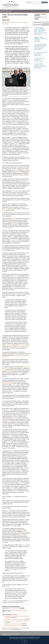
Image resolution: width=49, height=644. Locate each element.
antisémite (9, 371)
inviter (16, 109)
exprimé (10, 442)
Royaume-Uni (19, 346)
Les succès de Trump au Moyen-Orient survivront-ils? (17, 621)
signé (17, 294)
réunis (11, 100)
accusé (4, 542)
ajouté (10, 601)
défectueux (15, 276)
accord (24, 415)
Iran (16, 611)
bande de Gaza (5, 357)
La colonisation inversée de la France (13, 626)
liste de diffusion (8, 629)
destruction (20, 373)
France (13, 611)
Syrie (16, 355)
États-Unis (11, 346)
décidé (4, 463)
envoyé (24, 545)
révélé (4, 285)
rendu (17, 491)
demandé (15, 123)
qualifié (14, 418)
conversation (11, 118)
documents (10, 410)
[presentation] (38, 23)
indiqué (13, 191)
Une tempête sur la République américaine (14, 619)
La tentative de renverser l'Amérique (13, 624)
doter (15, 385)
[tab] (38, 23)
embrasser (5, 209)
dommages (25, 531)
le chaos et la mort (9, 345)
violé (29, 279)
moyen (12, 391)
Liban (20, 355)
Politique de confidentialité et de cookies (31, 638)
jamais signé (17, 170)
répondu (19, 132)
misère (4, 370)
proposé (17, 144)
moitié (22, 535)
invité (11, 137)
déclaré (10, 148)
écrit (25, 520)
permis (27, 170)
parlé (7, 448)
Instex (12, 237)
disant (26, 576)
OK (24, 642)
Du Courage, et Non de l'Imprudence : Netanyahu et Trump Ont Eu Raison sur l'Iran (40, 65)
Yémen (24, 355)
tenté (4, 485)
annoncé (28, 157)
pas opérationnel (14, 240)
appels (22, 456)
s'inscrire (21, 628)
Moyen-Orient (22, 345)
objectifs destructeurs (7, 383)
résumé (4, 250)
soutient (13, 497)
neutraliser (27, 346)
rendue (21, 483)
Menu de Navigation (6, 11)
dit (22, 128)
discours (4, 210)
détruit (9, 421)
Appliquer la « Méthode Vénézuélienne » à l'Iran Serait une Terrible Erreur (41, 39)
